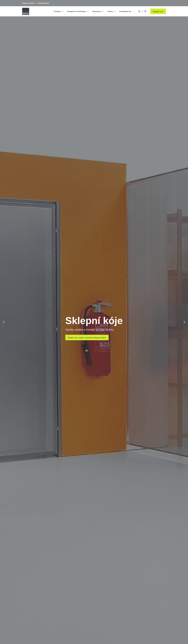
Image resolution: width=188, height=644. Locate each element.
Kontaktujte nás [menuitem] (125, 12)
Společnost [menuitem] (97, 12)
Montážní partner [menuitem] (44, 3)
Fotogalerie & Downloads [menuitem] (76, 12)
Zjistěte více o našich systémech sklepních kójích (88, 338)
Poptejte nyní (158, 12)
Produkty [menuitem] (57, 12)
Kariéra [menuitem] (110, 12)
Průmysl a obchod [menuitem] (28, 3)
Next (184, 322)
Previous (4, 322)
